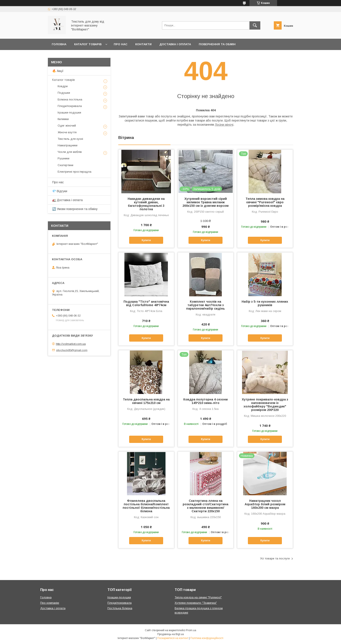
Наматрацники (68, 145)
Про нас (121, 44)
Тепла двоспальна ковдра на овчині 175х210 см (146, 401)
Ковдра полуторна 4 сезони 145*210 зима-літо (206, 401)
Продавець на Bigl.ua (170, 634)
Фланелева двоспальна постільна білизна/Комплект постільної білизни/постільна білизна (146, 506)
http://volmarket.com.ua (71, 344)
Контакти (143, 44)
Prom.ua (191, 630)
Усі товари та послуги (275, 558)
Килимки (63, 119)
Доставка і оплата (175, 44)
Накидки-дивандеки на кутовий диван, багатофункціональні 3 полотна (146, 204)
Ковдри (63, 86)
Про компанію (50, 603)
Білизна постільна (70, 99)
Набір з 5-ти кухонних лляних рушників (265, 303)
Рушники (64, 158)
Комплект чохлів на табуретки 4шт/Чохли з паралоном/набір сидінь (206, 305)
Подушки (64, 93)
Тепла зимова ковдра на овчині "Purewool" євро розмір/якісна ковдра (265, 202)
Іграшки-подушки (69, 113)
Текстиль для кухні (70, 139)
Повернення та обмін (217, 44)
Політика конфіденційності (207, 638)
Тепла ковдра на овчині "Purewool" (198, 597)
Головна (59, 44)
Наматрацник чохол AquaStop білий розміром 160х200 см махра (265, 504)
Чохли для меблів (70, 152)
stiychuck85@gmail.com (72, 350)
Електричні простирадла (74, 172)
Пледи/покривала (70, 106)
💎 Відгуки (60, 191)
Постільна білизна (120, 608)
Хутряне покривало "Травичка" (196, 603)
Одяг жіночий (67, 126)
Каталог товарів (88, 44)
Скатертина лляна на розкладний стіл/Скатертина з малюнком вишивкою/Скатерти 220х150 (206, 506)
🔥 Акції (58, 71)
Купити (146, 240)
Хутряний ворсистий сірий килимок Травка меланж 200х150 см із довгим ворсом (206, 202)
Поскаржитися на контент (173, 638)
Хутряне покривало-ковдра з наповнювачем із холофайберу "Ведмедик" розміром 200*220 (265, 405)
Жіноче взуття (67, 132)
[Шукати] (255, 25)
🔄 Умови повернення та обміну (75, 209)
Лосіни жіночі (224, 125)
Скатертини (65, 165)
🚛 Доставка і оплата (67, 200)
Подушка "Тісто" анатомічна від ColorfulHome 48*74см (146, 303)
